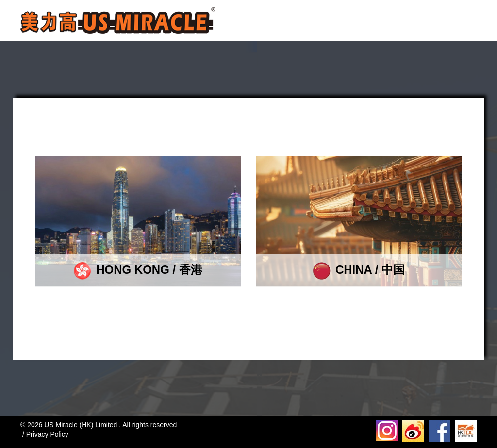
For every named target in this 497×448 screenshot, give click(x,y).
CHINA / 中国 (359, 270)
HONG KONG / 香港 (138, 270)
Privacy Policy (47, 434)
